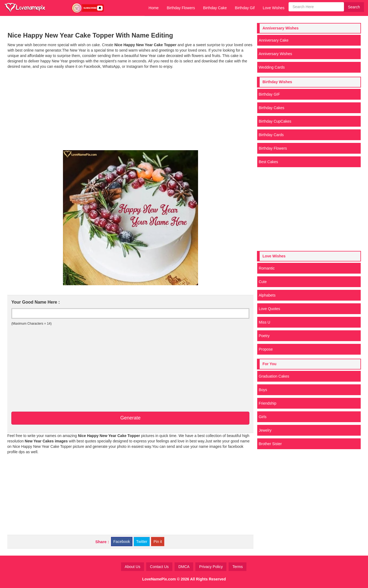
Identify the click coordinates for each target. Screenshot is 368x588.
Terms (237, 567)
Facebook (122, 542)
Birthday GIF (269, 94)
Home (154, 8)
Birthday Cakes (271, 108)
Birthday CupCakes (275, 121)
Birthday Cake (215, 8)
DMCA (184, 567)
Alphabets (267, 295)
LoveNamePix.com (159, 579)
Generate (130, 418)
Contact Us (159, 567)
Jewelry (265, 430)
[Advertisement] (131, 110)
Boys (263, 390)
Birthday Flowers (181, 8)
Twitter (142, 542)
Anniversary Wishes (275, 54)
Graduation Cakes (274, 376)
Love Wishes (273, 8)
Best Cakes (268, 162)
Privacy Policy (211, 567)
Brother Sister (270, 444)
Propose (266, 349)
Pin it (158, 542)
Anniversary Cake (274, 40)
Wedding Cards (272, 67)
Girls (262, 417)
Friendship (267, 403)
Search (354, 7)
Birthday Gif (245, 8)
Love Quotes (269, 309)
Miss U (264, 322)
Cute (263, 282)
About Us (133, 567)
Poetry (264, 336)
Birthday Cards (271, 135)
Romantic (267, 268)
